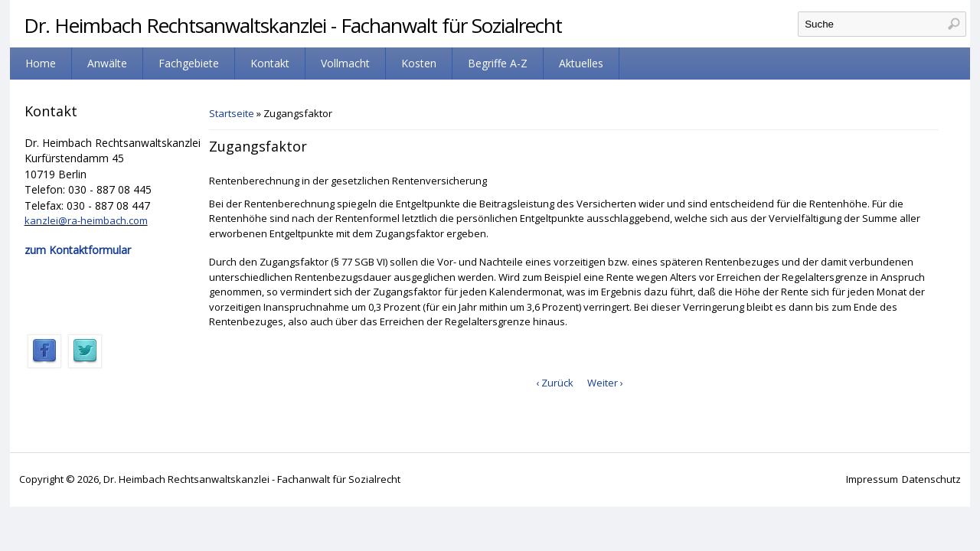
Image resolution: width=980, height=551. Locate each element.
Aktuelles (581, 63)
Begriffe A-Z (498, 63)
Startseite (232, 113)
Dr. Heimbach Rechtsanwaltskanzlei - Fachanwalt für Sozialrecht (293, 25)
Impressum (872, 479)
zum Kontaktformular (78, 250)
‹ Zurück (555, 383)
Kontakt (270, 63)
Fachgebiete (189, 63)
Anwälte (107, 63)
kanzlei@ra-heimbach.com (86, 220)
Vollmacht (345, 63)
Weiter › (605, 383)
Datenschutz (931, 479)
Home (41, 63)
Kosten (419, 63)
